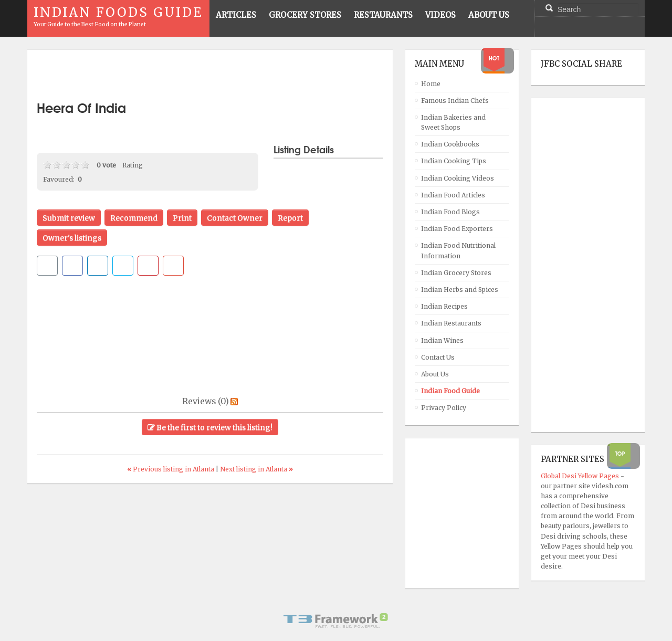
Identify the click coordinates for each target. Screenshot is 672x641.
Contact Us (438, 357)
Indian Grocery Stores (456, 273)
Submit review (69, 218)
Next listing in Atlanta (256, 469)
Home (431, 84)
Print (182, 218)
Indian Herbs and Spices (460, 290)
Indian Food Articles (453, 195)
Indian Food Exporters (457, 229)
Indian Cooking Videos (458, 178)
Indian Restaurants (451, 323)
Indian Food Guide (450, 391)
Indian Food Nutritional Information (458, 250)
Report (290, 218)
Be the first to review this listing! (210, 427)
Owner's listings (72, 238)
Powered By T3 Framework (336, 621)
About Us (435, 374)
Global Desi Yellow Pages (581, 476)
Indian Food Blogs (450, 212)
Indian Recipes (444, 306)
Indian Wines (442, 340)
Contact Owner (235, 218)
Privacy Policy (444, 408)
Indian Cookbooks (450, 144)
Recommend (134, 218)
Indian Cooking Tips (454, 161)
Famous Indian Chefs (455, 101)
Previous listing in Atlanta (171, 469)
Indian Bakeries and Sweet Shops (453, 122)
